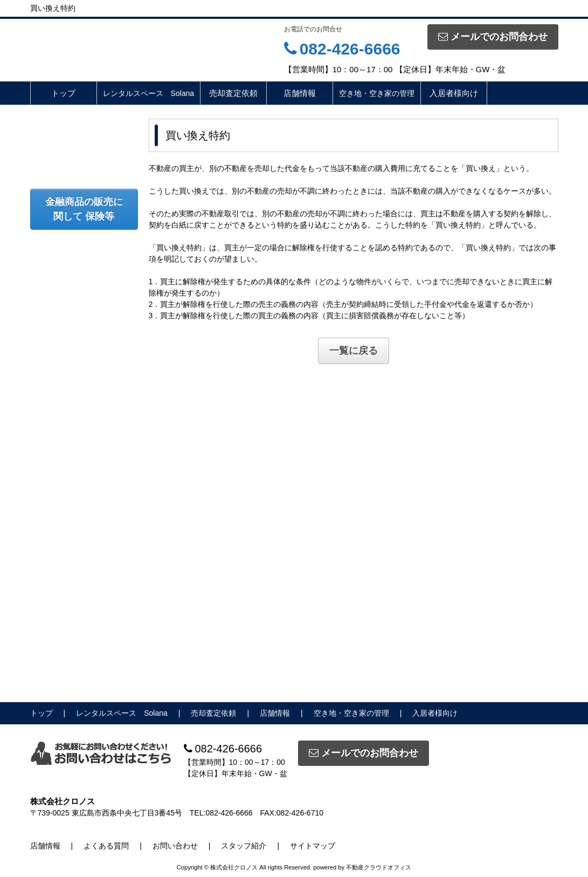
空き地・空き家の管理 (377, 93)
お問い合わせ (175, 846)
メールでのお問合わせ (493, 37)
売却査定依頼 (233, 93)
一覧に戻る (354, 351)
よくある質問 (106, 846)
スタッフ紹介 (244, 846)
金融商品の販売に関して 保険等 (84, 209)
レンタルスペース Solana (149, 93)
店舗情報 (300, 93)
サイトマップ (313, 846)
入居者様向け (454, 93)
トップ (63, 93)
